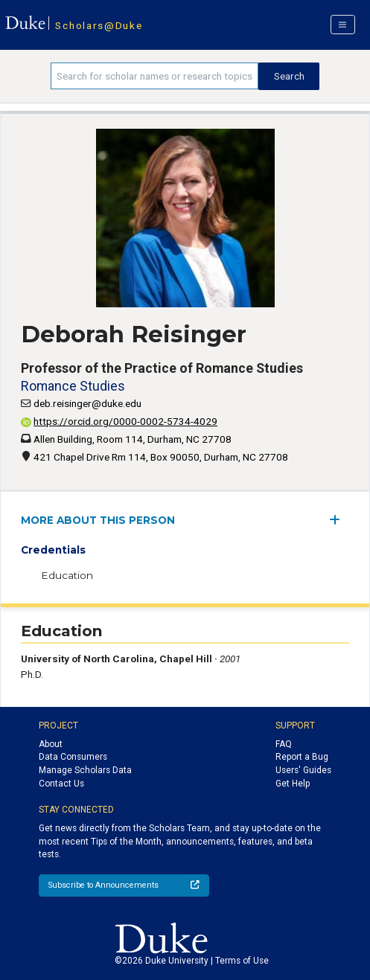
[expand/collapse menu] (339, 520)
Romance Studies (73, 386)
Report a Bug (302, 757)
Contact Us (61, 784)
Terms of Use (242, 961)
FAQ (284, 744)
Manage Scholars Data (85, 770)
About (51, 744)
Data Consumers (73, 757)
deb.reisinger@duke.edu (87, 403)
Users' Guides (303, 770)
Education (67, 575)
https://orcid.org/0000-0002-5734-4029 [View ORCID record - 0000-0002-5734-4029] (119, 421)
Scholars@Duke (99, 25)
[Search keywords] (155, 76)
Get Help (293, 784)
